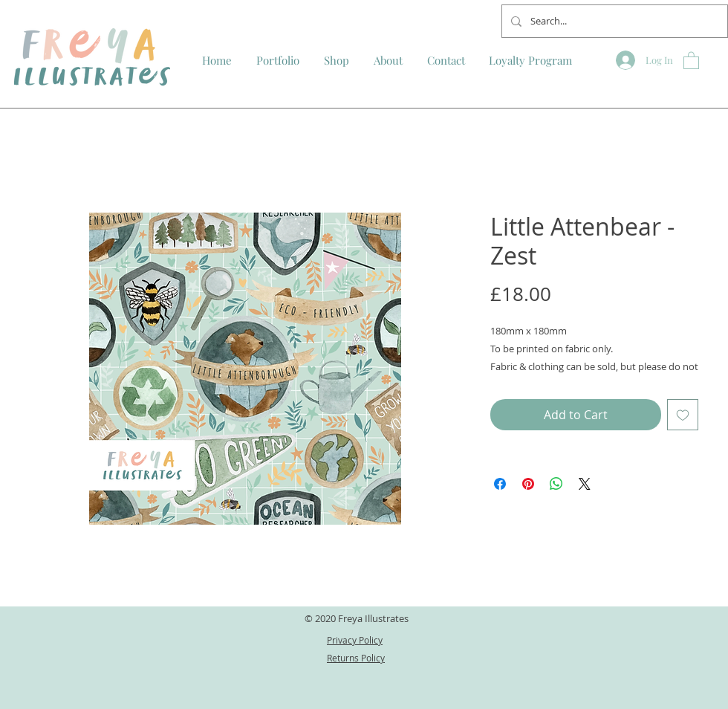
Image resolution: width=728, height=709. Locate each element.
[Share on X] (585, 484)
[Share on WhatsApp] (556, 484)
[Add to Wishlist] (683, 415)
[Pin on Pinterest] (528, 484)
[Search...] (613, 21)
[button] (691, 60)
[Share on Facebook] (500, 484)
